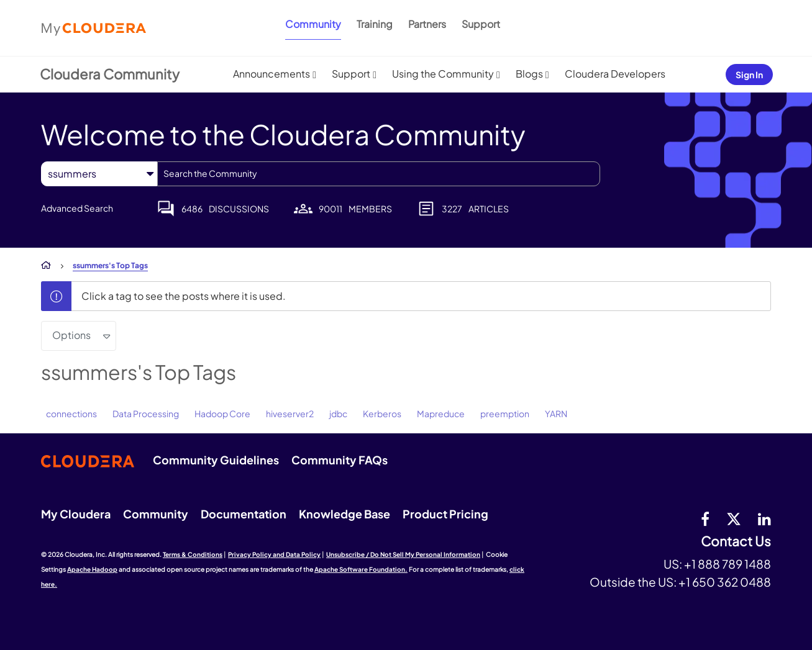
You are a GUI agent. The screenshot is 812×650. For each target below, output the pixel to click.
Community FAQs (340, 460)
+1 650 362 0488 (725, 582)
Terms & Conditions (193, 554)
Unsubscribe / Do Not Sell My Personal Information (403, 554)
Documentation (244, 514)
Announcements (271, 74)
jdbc (338, 413)
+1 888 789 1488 (728, 564)
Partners (427, 24)
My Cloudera (76, 514)
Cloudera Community (110, 74)
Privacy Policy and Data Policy (274, 554)
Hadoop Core (222, 413)
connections (71, 413)
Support (481, 24)
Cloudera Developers (615, 74)
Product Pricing (445, 514)
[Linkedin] (764, 518)
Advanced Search (77, 208)
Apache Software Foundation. (361, 569)
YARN (556, 413)
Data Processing (146, 413)
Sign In (749, 74)
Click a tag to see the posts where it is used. (184, 296)
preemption (505, 413)
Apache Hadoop (92, 569)
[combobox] (379, 174)
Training (375, 24)
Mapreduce (441, 413)
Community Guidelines (216, 460)
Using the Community (443, 74)
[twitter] (734, 518)
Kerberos (382, 413)
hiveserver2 (290, 413)
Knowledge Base (344, 514)
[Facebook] (705, 518)
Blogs (529, 74)
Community (313, 24)
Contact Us (736, 542)
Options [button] (71, 335)
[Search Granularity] (99, 174)
